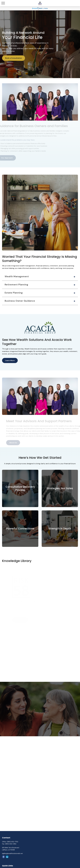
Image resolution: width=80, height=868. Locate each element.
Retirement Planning (16, 285)
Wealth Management (17, 276)
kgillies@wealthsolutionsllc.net (12, 853)
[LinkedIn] (7, 857)
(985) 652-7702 (13, 842)
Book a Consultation (14, 58)
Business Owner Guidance (20, 301)
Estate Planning (14, 293)
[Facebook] (3, 857)
